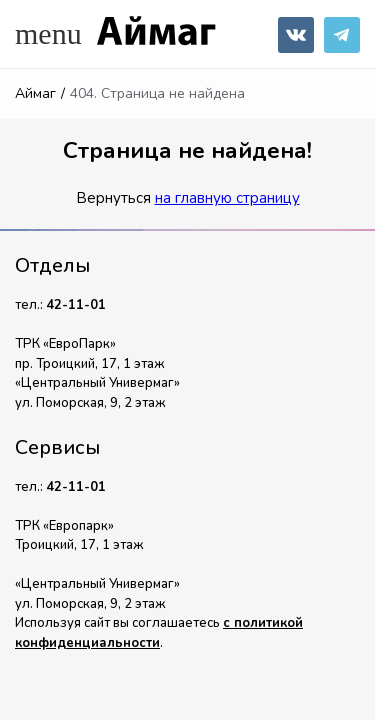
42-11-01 (76, 305)
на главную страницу (227, 198)
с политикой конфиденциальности (159, 633)
